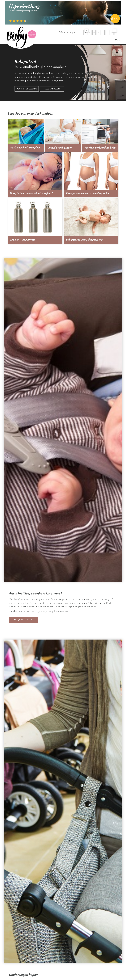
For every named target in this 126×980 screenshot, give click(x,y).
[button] (87, 31)
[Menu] (115, 40)
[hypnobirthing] (63, 12)
